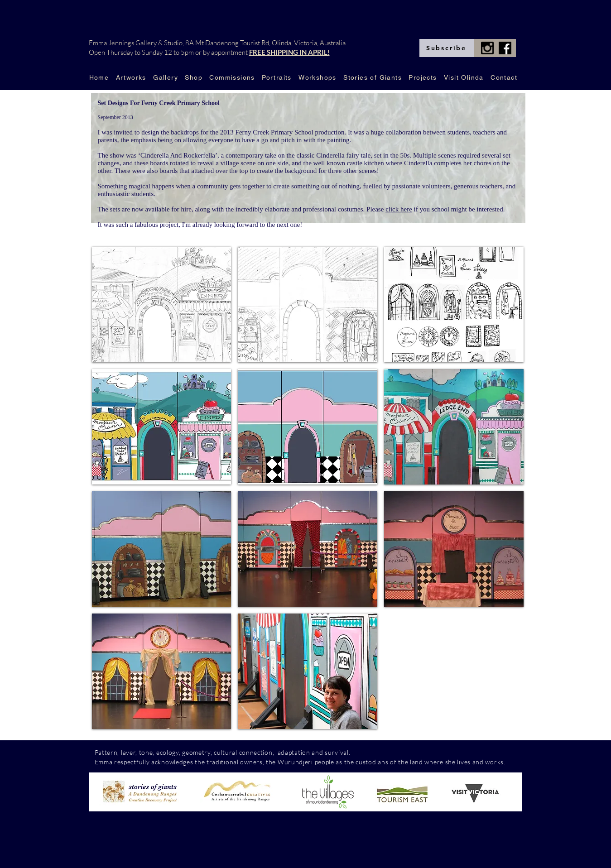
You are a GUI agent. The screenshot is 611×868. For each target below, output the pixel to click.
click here (399, 209)
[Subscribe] (447, 48)
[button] (162, 305)
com (358, 752)
